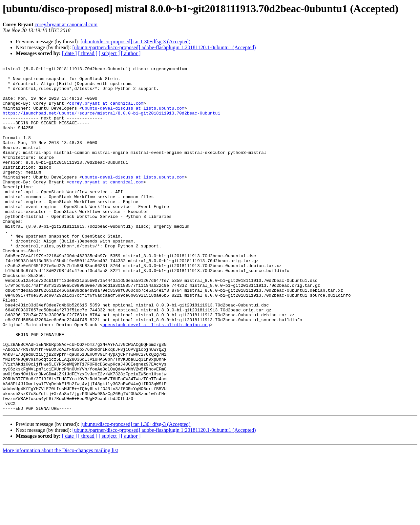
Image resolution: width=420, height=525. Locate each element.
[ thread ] (88, 53)
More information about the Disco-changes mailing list (60, 519)
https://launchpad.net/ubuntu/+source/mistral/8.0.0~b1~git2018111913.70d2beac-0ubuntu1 (111, 123)
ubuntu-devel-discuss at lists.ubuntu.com (133, 117)
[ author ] (131, 53)
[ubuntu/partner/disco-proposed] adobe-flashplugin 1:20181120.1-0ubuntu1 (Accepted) (164, 47)
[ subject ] (109, 53)
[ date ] (69, 53)
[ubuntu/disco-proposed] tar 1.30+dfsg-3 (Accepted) (135, 42)
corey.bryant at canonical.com (66, 24)
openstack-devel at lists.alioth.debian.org (156, 377)
